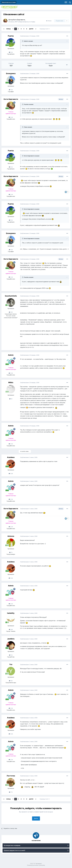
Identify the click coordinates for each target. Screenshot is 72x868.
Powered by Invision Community (36, 865)
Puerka (11, 36)
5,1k (11, 52)
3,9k (11, 474)
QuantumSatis (11, 296)
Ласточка (11, 776)
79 (11, 552)
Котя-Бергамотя (19, 20)
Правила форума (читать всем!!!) (14, 850)
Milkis (11, 382)
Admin (11, 355)
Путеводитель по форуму (12, 845)
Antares (11, 536)
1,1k (11, 655)
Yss (11, 664)
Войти (36, 818)
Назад (8, 29)
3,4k (11, 117)
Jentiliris (11, 639)
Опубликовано (30, 36)
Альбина (11, 457)
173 (11, 792)
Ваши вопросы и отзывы (27, 22)
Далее (31, 29)
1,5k (11, 90)
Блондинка (11, 73)
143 (11, 681)
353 (11, 312)
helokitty (11, 613)
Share (49, 21)
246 (11, 629)
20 (11, 399)
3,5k (11, 373)
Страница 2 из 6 (45, 29)
